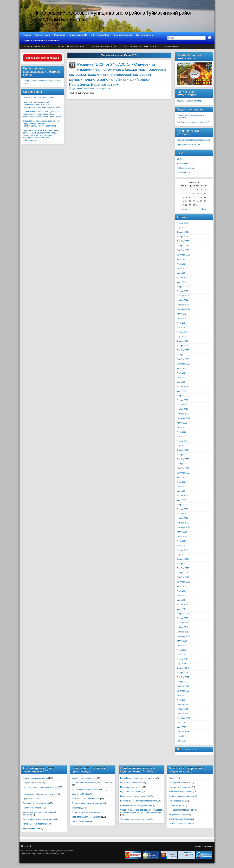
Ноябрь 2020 (182, 518)
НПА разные (104, 88)
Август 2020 (182, 532)
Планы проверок (176, 805)
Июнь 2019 (182, 595)
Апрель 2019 (182, 605)
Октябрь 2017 (183, 686)
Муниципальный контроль (188, 145)
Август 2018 (182, 641)
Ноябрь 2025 (182, 246)
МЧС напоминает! (172, 46)
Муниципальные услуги (131, 792)
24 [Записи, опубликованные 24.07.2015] (197, 201)
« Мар (184, 209)
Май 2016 (181, 723)
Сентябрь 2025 (183, 255)
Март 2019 (181, 609)
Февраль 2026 (183, 232)
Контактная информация (180, 787)
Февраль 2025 (183, 287)
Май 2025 (181, 273)
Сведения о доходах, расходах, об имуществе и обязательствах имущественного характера (141, 811)
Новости (94, 88)
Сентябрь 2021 (183, 473)
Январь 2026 (182, 237)
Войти (179, 159)
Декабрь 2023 (183, 350)
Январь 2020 (182, 564)
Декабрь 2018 (183, 623)
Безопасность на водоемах (84, 778)
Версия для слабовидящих (42, 58)
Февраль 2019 (183, 614)
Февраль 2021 (183, 505)
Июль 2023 (182, 373)
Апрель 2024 (182, 332)
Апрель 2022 (182, 441)
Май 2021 (181, 491)
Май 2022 (181, 437)
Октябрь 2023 (183, 359)
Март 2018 (181, 664)
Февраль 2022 (183, 450)
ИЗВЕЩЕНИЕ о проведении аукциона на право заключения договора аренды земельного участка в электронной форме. (42, 114)
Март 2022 (181, 446)
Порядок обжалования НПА (182, 810)
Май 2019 (181, 600)
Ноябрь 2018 (182, 627)
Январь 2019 (182, 618)
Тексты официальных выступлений (39, 819)
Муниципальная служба (131, 783)
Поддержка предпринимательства (140, 46)
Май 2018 (181, 655)
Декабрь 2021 (183, 459)
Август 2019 (182, 586)
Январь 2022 (182, 455)
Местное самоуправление (181, 792)
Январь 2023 (182, 400)
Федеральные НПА (31, 828)
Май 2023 (181, 382)
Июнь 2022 (182, 432)
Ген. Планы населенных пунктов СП (193, 122)
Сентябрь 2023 (183, 364)
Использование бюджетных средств (39, 794)
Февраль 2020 (183, 559)
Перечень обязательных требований (193, 140)
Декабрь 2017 (183, 677)
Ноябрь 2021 (182, 464)
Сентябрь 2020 (183, 527)
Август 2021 (182, 477)
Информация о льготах (179, 783)
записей (183, 164)
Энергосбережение (80, 821)
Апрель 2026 (182, 223)
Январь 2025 (182, 291)
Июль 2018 (182, 645)
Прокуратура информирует (37, 46)
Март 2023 (181, 391)
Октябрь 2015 (183, 732)
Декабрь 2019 (183, 568)
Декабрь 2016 (183, 704)
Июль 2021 (182, 482)
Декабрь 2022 (183, 405)
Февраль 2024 (183, 341)
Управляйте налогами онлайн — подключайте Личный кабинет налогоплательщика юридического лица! (42, 105)
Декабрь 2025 (183, 241)
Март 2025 (181, 282)
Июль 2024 (182, 318)
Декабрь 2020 (183, 514)
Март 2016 (181, 727)
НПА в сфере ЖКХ (177, 801)
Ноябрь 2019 (182, 573)
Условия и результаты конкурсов (135, 819)
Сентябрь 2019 (183, 582)
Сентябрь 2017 (183, 691)
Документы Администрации (35, 778)
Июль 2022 (182, 427)
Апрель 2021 (182, 496)
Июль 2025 (182, 264)
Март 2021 (181, 500)
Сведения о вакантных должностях (136, 805)
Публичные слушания (33, 808)
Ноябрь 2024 (182, 300)
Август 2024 (182, 314)
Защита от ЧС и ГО (80, 794)
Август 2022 (182, 423)
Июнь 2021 (182, 486)
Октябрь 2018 (183, 632)
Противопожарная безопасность (86, 817)
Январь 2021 (182, 509)
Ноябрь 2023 (182, 355)
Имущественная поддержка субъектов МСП (43, 787)
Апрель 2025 (182, 278)
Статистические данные (180, 819)
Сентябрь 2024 (183, 309)
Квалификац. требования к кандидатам (138, 778)
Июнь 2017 (182, 700)
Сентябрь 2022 (183, 418)
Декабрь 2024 (183, 296)
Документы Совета (81, 88)
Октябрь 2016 (183, 714)
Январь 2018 (182, 673)
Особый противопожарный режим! (39, 98)
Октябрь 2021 (183, 468)
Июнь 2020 (182, 541)
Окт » (204, 209)
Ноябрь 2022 (182, 409)
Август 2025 (182, 259)
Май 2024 (181, 328)
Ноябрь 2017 (182, 682)
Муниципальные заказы (131, 787)
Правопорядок (78, 808)
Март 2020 (181, 555)
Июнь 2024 (182, 323)
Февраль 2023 (183, 396)
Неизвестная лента (188, 750)
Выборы (173, 778)
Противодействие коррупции (71, 46)
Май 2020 (181, 546)
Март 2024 (181, 337)
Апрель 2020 (182, 550)
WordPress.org (183, 173)
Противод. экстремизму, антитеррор (88, 812)
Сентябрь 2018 (183, 636)
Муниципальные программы (182, 796)
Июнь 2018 (182, 650)
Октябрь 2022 (183, 414)
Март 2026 (181, 228)
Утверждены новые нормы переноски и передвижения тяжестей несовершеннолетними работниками (41, 123)
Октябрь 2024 (183, 305)
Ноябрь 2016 (182, 709)
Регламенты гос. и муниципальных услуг (139, 801)
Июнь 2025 (182, 268)
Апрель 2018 (182, 659)
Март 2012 (181, 741)
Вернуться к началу (204, 846)
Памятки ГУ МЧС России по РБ (86, 799)
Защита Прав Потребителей (189, 101)
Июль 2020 (182, 536)
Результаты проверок (179, 814)
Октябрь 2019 (183, 577)
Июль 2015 (182, 736)
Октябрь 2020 (183, 523)
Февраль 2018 (183, 668)
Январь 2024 (182, 346)
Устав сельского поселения (35, 824)
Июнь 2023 (182, 377)
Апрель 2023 (182, 387)
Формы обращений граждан (182, 824)
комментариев (185, 168)
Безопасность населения (104, 46)
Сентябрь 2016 (183, 718)
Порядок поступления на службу (135, 796)
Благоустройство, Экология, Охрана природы (92, 783)
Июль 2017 (182, 695)
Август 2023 (182, 368)
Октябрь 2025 (183, 250)
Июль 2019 (182, 591)
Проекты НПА (29, 799)
